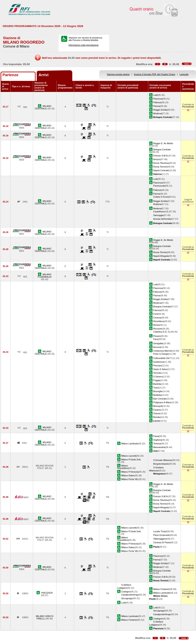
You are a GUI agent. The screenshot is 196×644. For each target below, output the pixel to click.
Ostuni (157, 413)
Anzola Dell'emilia (162, 219)
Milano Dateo (128, 475)
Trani (156, 388)
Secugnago (127, 598)
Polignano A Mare (162, 402)
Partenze (10, 75)
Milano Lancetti (129, 456)
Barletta (157, 384)
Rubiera (157, 204)
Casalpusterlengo (130, 595)
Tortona (157, 444)
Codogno (126, 592)
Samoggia (158, 215)
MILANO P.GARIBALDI (45, 276)
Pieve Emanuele (162, 535)
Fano (156, 339)
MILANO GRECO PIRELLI (45, 617)
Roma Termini (160, 167)
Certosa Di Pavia (162, 542)
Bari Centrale (160, 399)
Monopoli (158, 406)
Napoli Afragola (161, 256)
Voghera (158, 440)
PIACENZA (47, 593)
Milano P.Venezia (130, 472)
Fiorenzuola (159, 186)
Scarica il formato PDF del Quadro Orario (155, 74)
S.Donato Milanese (163, 460)
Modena (157, 113)
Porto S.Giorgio (161, 354)
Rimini (156, 325)
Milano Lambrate (130, 444)
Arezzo (157, 159)
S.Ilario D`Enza (161, 197)
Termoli (157, 373)
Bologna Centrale (162, 307)
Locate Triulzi (160, 531)
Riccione (158, 329)
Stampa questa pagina (118, 74)
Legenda (184, 74)
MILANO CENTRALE (43, 107)
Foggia (157, 380)
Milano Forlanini (161, 589)
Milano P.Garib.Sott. (131, 460)
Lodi (155, 95)
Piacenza (158, 99)
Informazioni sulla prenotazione (84, 45)
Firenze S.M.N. (161, 156)
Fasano (157, 410)
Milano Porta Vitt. (130, 479)
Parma (157, 106)
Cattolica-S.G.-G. (162, 332)
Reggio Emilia (160, 110)
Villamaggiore (160, 539)
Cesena (157, 318)
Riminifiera (159, 321)
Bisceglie (158, 391)
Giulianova (159, 362)
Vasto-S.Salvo (160, 369)
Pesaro (157, 336)
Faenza (157, 310)
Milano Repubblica (123, 467)
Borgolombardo (161, 464)
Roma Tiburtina (161, 163)
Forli (156, 314)
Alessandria (159, 447)
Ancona (157, 347)
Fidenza (157, 102)
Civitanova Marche (163, 351)
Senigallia (158, 343)
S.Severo (158, 377)
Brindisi (157, 417)
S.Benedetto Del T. (163, 358)
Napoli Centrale (161, 170)
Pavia (156, 436)
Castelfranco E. (161, 212)
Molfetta (157, 395)
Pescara (158, 366)
